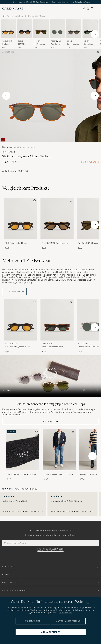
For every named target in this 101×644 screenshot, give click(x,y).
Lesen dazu (49, 421)
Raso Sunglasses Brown (52, 347)
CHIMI (70, 41)
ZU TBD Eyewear (14, 291)
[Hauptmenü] (97, 9)
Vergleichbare (26, 188)
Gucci (20, 41)
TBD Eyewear (7, 41)
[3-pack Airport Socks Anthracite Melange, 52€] (23, 455)
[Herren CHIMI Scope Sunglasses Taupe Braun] (74, 29)
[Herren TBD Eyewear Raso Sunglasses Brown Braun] (57, 320)
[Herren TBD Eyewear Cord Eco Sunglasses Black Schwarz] (8, 29)
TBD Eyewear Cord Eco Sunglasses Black (15, 243)
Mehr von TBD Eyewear (27, 261)
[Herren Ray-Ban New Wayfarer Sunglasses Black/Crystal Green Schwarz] (90, 29)
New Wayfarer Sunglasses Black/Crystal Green (90, 44)
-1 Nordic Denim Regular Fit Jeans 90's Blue (59, 474)
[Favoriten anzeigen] (88, 9)
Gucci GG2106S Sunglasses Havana (54, 243)
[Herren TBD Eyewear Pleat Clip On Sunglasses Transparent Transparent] (57, 29)
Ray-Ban (38, 41)
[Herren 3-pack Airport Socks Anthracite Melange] (23, 450)
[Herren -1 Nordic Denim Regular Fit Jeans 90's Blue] (59, 450)
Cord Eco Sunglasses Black (7, 44)
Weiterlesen (65, 613)
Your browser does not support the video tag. (50, 376)
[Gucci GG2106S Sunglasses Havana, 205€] (25, 34)
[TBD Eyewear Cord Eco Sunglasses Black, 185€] (8, 34)
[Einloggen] (84, 9)
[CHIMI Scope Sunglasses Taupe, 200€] (74, 34)
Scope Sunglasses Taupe (73, 44)
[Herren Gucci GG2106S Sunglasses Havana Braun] (25, 29)
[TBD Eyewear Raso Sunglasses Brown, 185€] (57, 326)
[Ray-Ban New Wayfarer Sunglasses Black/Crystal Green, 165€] (90, 34)
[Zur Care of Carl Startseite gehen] (13, 9)
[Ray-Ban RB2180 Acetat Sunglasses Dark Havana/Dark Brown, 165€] (41, 34)
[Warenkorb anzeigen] (92, 9)
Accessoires (8, 52)
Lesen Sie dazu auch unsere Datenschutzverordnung (50, 550)
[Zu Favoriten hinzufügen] (34, 201)
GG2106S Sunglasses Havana (24, 44)
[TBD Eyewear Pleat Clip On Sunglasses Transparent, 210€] (57, 34)
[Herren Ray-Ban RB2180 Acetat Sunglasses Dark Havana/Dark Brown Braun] (41, 29)
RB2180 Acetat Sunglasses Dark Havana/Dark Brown (41, 44)
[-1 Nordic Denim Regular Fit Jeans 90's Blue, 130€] (59, 455)
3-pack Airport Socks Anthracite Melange (22, 474)
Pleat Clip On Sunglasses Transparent (55, 44)
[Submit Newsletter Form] (95, 543)
